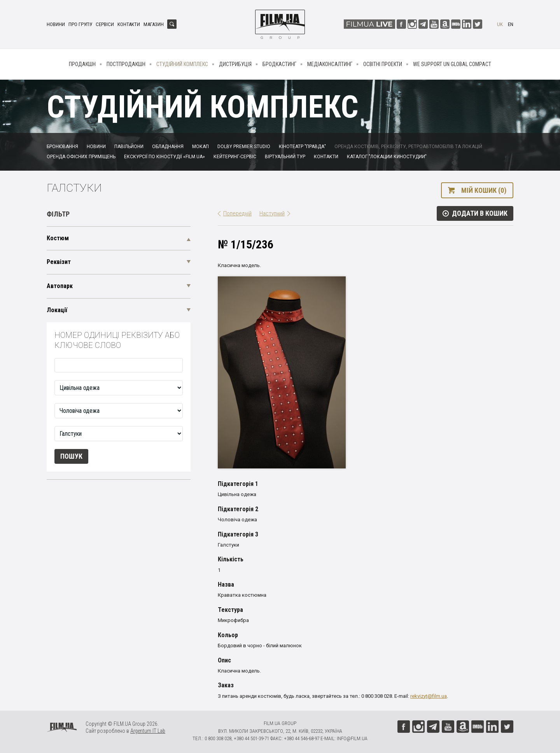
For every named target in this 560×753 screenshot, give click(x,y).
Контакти (129, 24)
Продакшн (82, 64)
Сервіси (105, 24)
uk (500, 24)
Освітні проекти (383, 64)
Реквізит (59, 262)
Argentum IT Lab (148, 731)
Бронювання (62, 147)
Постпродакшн (126, 64)
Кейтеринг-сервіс (235, 157)
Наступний (272, 213)
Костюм (58, 238)
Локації (57, 310)
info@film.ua (352, 738)
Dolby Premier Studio (244, 147)
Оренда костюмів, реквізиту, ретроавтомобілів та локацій (408, 147)
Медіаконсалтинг (330, 64)
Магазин (154, 24)
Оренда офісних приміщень (81, 157)
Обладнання (168, 147)
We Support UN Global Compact (452, 64)
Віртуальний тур (285, 157)
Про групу (80, 24)
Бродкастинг (279, 64)
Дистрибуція (235, 64)
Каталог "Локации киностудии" (387, 157)
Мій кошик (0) (484, 190)
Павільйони (129, 147)
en (511, 24)
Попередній (237, 213)
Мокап (200, 147)
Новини (56, 24)
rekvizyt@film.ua (429, 696)
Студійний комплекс (182, 64)
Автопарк (60, 286)
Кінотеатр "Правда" (302, 147)
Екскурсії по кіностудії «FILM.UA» (164, 157)
